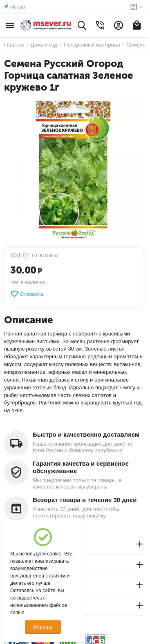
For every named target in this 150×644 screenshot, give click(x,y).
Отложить (27, 294)
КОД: (16, 255)
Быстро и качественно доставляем (86, 434)
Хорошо (43, 627)
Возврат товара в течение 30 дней (85, 500)
